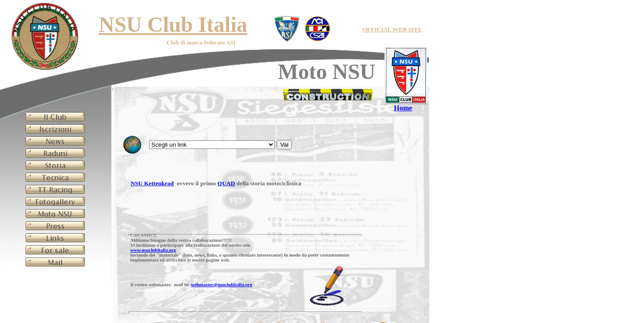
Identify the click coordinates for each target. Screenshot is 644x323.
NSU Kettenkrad (152, 183)
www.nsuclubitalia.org (153, 250)
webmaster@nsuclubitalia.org (221, 285)
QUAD (226, 183)
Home (403, 108)
